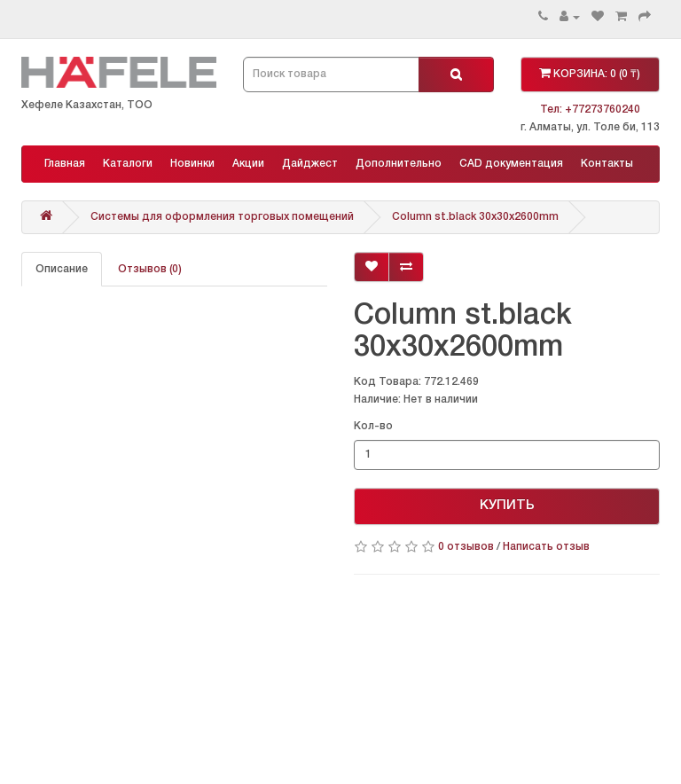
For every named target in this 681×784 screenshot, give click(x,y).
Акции (248, 164)
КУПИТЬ (507, 506)
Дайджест (310, 164)
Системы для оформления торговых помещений (222, 217)
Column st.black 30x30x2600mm (475, 217)
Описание (62, 269)
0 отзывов (466, 547)
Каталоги (128, 164)
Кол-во (373, 426)
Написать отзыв (546, 547)
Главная (65, 164)
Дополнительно (399, 164)
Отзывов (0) (150, 269)
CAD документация (511, 164)
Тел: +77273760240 (590, 110)
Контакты (607, 164)
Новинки (192, 164)
